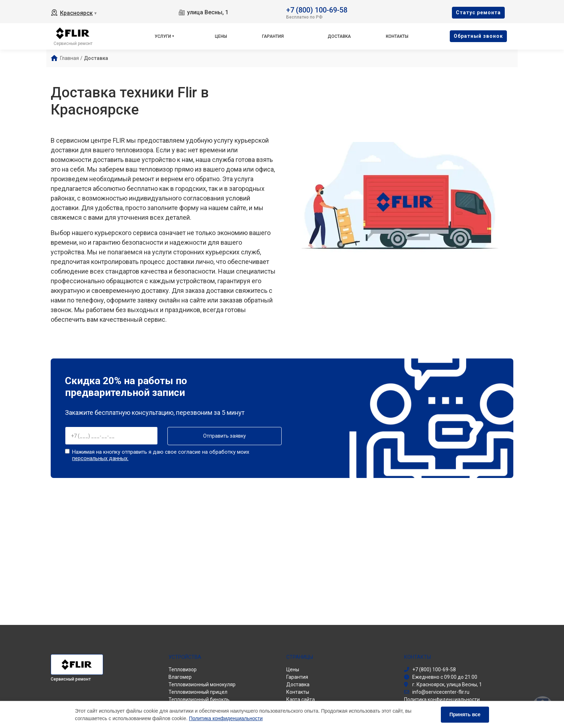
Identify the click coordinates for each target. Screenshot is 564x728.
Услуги (163, 36)
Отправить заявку (214, 436)
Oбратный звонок (478, 36)
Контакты (397, 36)
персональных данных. (100, 458)
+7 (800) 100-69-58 (317, 9)
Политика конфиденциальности (226, 718)
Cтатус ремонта (478, 12)
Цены (221, 36)
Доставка (339, 36)
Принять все (465, 714)
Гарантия (273, 36)
